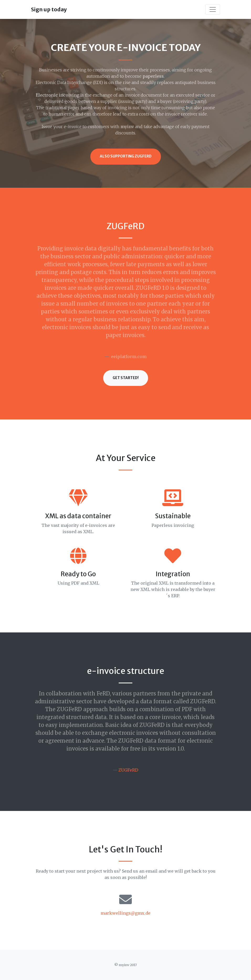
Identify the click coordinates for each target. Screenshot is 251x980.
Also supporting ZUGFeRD (126, 156)
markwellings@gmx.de (125, 913)
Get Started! (126, 378)
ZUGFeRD (128, 770)
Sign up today (49, 9)
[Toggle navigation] (213, 9)
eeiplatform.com (129, 357)
